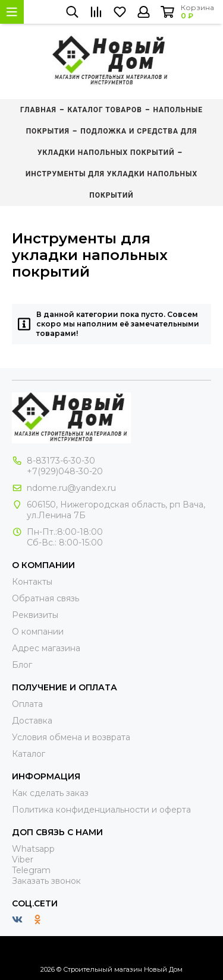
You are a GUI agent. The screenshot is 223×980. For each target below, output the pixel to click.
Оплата (27, 704)
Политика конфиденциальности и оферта (101, 810)
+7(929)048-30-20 (65, 471)
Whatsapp (33, 849)
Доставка (32, 721)
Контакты (32, 582)
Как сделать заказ (50, 793)
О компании (38, 632)
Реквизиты (35, 615)
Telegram (31, 870)
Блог (22, 665)
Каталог (29, 754)
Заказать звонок (46, 881)
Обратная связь (45, 598)
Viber (23, 860)
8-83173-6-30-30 (61, 461)
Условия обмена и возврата (71, 737)
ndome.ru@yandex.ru (71, 488)
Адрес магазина (46, 648)
